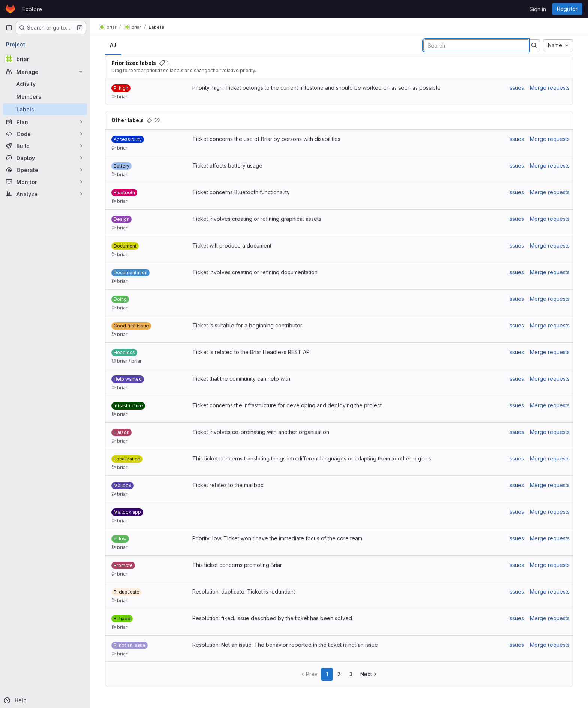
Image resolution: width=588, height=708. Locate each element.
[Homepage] (10, 9)
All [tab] (113, 45)
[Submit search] (534, 45)
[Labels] (45, 109)
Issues (516, 88)
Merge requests (550, 88)
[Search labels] (476, 45)
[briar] (45, 59)
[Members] (45, 96)
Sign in (538, 9)
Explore (32, 9)
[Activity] (45, 84)
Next (369, 674)
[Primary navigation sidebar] (9, 28)
